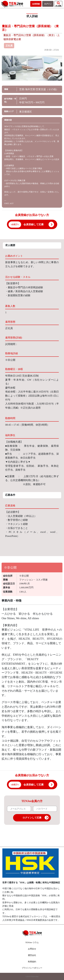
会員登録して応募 (34, 224)
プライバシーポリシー (32, 968)
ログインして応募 (36, 818)
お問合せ (32, 949)
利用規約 (32, 962)
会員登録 (36, 4)
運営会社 (32, 955)
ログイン (48, 4)
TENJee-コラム (32, 942)
